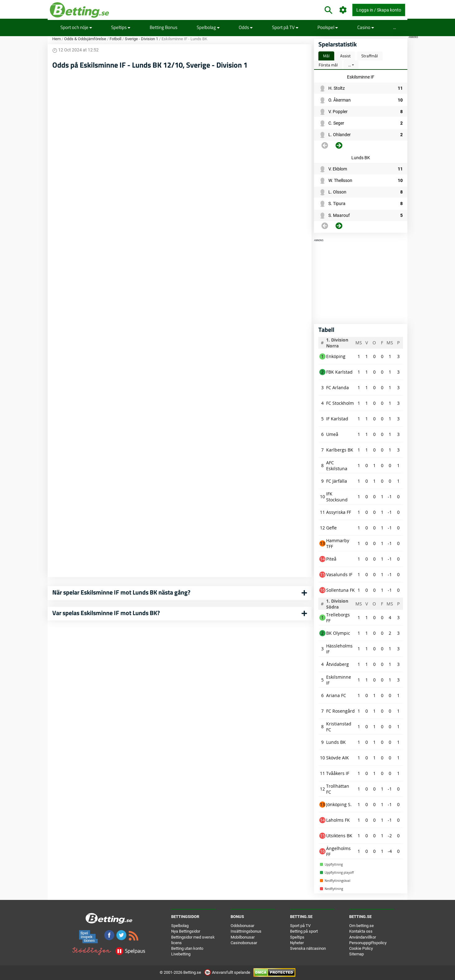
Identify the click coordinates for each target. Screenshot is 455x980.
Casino (366, 27)
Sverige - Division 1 (141, 39)
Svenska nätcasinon (308, 948)
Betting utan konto (187, 948)
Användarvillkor (363, 937)
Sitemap (356, 954)
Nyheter (297, 943)
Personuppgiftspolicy (368, 943)
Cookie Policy (361, 948)
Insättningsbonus (246, 931)
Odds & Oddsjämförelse (85, 39)
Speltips (121, 27)
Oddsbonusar (242, 926)
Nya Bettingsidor (186, 931)
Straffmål (370, 56)
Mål (326, 56)
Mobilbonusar (243, 937)
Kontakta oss (361, 931)
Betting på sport (304, 931)
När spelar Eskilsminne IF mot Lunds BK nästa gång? (121, 592)
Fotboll (115, 39)
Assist (345, 56)
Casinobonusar (244, 943)
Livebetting (181, 954)
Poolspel (328, 27)
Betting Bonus (164, 27)
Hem (56, 39)
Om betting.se (361, 926)
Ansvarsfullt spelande (228, 972)
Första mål (328, 65)
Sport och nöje (76, 27)
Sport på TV (285, 27)
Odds (246, 27)
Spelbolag (208, 27)
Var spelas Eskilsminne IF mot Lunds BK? (106, 613)
